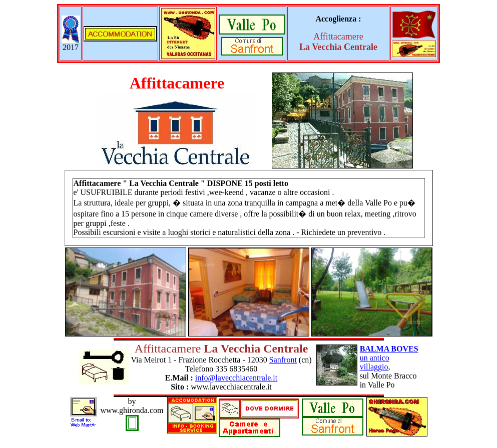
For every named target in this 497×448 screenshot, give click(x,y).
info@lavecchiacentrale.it (236, 378)
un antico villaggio (389, 358)
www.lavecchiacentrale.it (231, 387)
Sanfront (283, 360)
